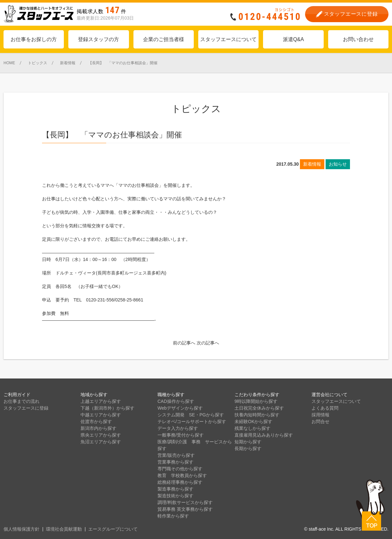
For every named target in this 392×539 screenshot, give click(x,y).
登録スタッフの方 (98, 39)
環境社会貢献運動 (64, 529)
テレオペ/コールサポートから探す (192, 422)
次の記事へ (208, 343)
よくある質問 (325, 408)
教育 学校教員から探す (182, 475)
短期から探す (248, 442)
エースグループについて (113, 529)
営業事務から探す (175, 462)
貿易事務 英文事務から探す (185, 509)
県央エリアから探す (101, 435)
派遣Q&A (294, 39)
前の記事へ (184, 343)
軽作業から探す (173, 516)
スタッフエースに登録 (26, 408)
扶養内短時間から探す (257, 415)
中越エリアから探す (101, 415)
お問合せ (320, 422)
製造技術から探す (175, 496)
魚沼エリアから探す (101, 442)
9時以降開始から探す (256, 401)
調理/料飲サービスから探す (185, 502)
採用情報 (320, 415)
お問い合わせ (358, 39)
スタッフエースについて (228, 39)
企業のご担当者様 (164, 39)
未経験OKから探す (253, 422)
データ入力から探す (178, 428)
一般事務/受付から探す (181, 435)
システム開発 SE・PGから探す (191, 415)
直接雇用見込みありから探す (264, 435)
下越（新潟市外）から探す (107, 408)
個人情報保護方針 (21, 529)
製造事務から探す (175, 489)
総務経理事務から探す (180, 482)
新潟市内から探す (98, 428)
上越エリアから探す (101, 401)
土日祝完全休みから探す (259, 408)
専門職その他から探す (180, 469)
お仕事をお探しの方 (34, 39)
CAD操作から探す (176, 401)
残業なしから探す (252, 428)
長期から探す (248, 448)
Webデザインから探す (180, 408)
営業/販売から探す (176, 455)
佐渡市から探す (96, 422)
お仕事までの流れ (21, 401)
